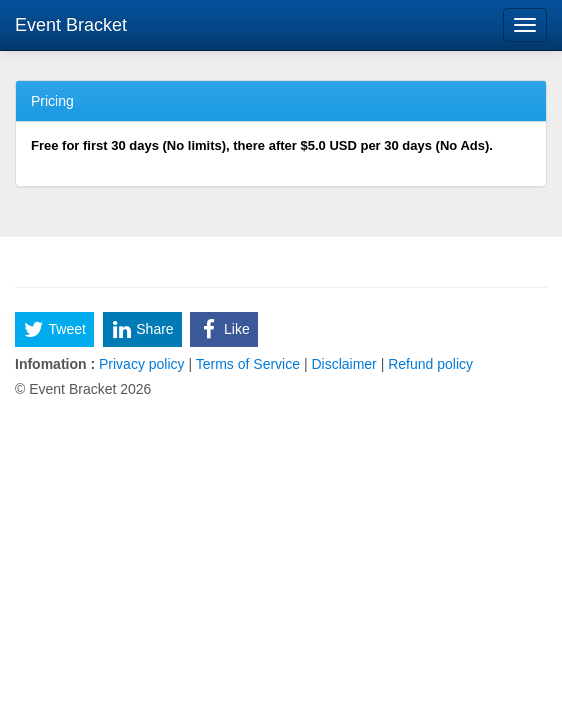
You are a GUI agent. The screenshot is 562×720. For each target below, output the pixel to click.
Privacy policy (141, 364)
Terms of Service (248, 364)
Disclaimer (344, 364)
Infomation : (55, 364)
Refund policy (428, 364)
